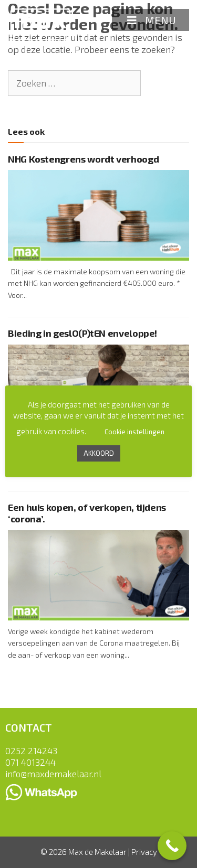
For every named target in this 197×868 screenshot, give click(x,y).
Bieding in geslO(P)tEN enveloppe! (82, 333)
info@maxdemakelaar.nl (53, 774)
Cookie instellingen (134, 432)
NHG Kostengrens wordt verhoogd (83, 159)
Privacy (144, 852)
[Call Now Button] (172, 846)
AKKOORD (99, 453)
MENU (151, 20)
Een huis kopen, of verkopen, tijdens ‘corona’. (87, 513)
